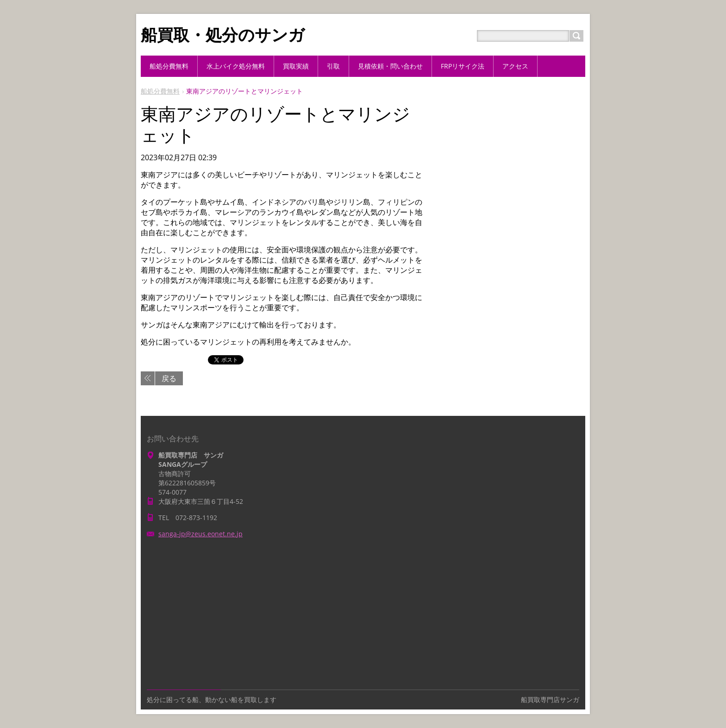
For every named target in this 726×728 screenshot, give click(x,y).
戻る (169, 378)
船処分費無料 (160, 91)
